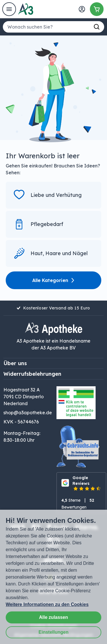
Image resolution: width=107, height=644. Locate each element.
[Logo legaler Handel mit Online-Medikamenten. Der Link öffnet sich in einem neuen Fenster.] (76, 403)
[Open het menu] (9, 9)
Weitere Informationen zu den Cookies (47, 604)
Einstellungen (53, 632)
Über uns (15, 363)
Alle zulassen (53, 617)
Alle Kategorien (54, 280)
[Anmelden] (82, 9)
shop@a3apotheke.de (28, 413)
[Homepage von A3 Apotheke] (26, 9)
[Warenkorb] (97, 9)
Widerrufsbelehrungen (32, 374)
